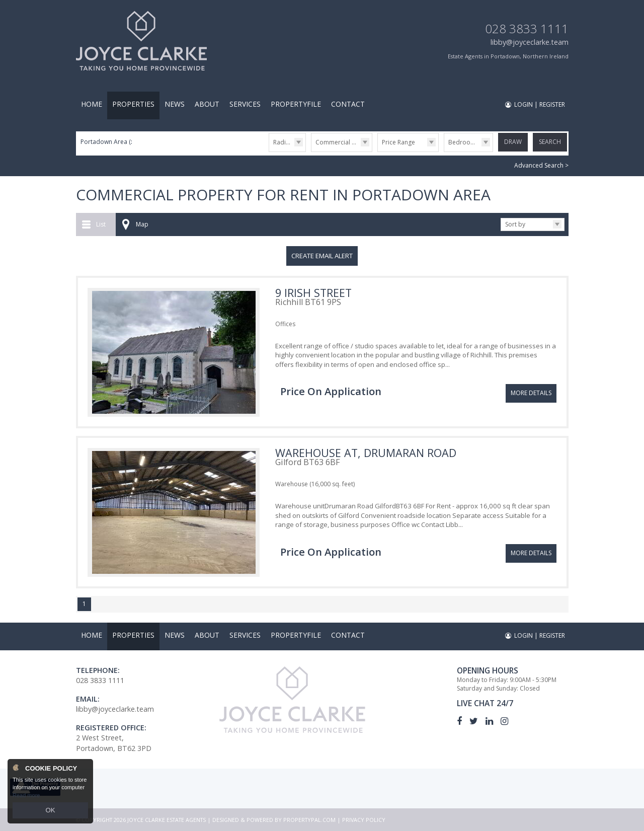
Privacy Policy (364, 820)
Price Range (398, 142)
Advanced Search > (541, 165)
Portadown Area (108, 142)
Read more (26, 798)
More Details (531, 388)
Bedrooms (464, 142)
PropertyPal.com (309, 820)
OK (50, 811)
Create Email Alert (322, 256)
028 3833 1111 (527, 28)
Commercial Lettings (344, 142)
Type (311, 151)
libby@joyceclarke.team (530, 42)
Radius (283, 142)
